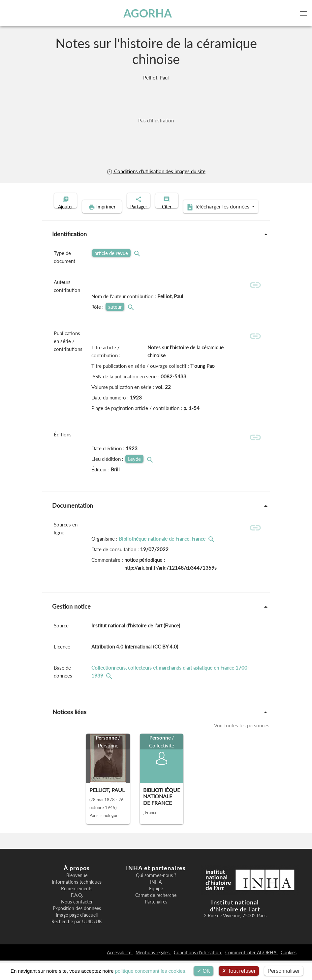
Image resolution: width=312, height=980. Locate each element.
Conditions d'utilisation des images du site (156, 171)
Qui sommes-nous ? (156, 895)
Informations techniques (77, 901)
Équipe (156, 908)
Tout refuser (239, 971)
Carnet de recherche (156, 915)
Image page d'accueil (77, 934)
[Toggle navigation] (305, 13)
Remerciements (77, 908)
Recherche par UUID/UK (77, 941)
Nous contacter (77, 921)
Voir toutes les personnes (242, 745)
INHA (156, 901)
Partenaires (156, 921)
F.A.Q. (77, 915)
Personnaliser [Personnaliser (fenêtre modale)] (284, 971)
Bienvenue (77, 895)
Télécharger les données (199, 217)
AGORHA (149, 13)
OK (204, 971)
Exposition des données (77, 928)
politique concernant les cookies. (151, 971)
